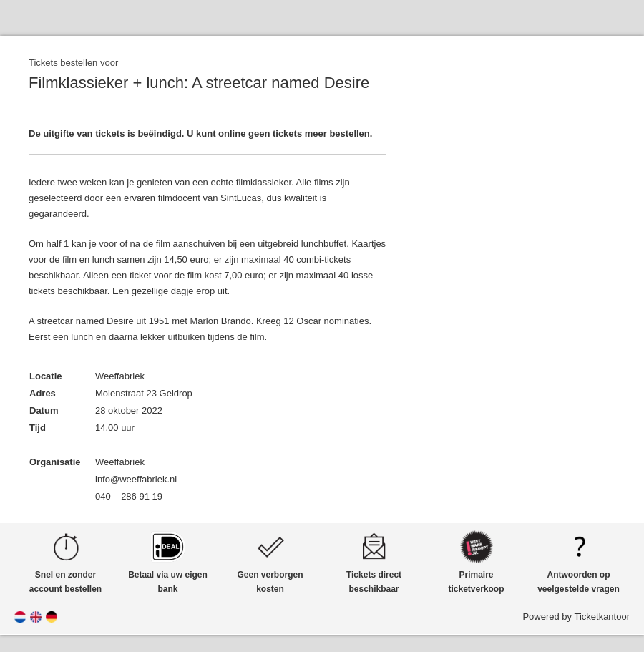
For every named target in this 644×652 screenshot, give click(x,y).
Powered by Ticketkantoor (576, 617)
